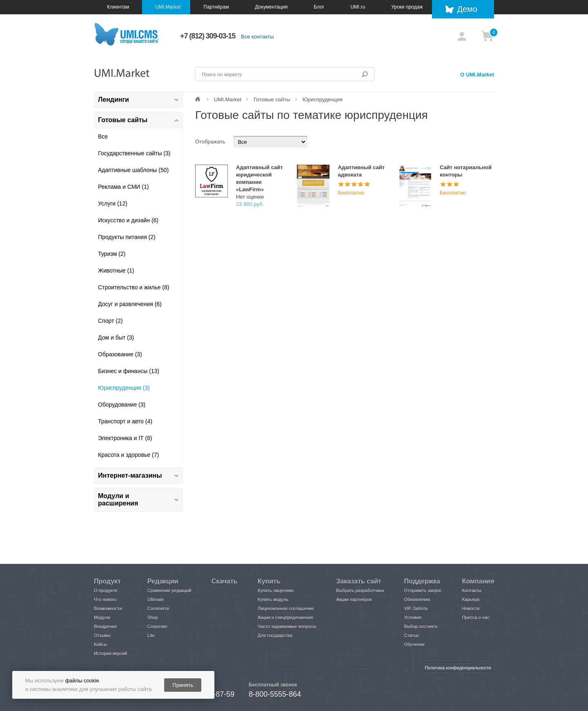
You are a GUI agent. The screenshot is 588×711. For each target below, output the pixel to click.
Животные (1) (116, 271)
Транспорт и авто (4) (125, 421)
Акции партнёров (354, 599)
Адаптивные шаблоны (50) (133, 170)
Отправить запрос (423, 590)
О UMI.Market (477, 75)
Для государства (275, 635)
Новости (471, 608)
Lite (151, 635)
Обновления (417, 599)
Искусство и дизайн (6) (128, 220)
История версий (110, 653)
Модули (102, 617)
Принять (183, 685)
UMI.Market (168, 7)
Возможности (108, 608)
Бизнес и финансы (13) (129, 371)
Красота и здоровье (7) (128, 455)
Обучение (414, 644)
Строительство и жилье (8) (134, 287)
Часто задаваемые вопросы (287, 626)
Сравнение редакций (169, 590)
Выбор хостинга (421, 626)
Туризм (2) (112, 254)
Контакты (472, 590)
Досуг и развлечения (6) (130, 304)
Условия (413, 617)
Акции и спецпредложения (285, 617)
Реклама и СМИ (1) (123, 187)
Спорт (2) (110, 321)
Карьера (471, 599)
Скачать (225, 581)
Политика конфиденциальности (458, 668)
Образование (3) (120, 354)
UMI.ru (358, 7)
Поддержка (422, 581)
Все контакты (257, 37)
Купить (269, 581)
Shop (153, 617)
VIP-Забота (416, 608)
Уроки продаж (407, 7)
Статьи (412, 635)
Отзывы (102, 635)
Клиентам (118, 7)
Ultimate (156, 599)
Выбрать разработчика (360, 590)
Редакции (163, 581)
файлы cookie (82, 681)
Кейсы (100, 644)
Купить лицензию (276, 590)
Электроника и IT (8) (125, 438)
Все (103, 136)
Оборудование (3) (122, 405)
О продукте (106, 590)
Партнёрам (216, 7)
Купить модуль (273, 599)
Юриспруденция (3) (124, 388)
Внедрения (105, 626)
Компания (478, 581)
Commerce (158, 608)
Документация (271, 7)
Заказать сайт (359, 581)
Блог (319, 7)
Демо (467, 9)
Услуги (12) (113, 203)
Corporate (157, 626)
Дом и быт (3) (116, 338)
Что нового (105, 599)
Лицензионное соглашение (286, 608)
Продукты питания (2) (127, 237)
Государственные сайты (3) (134, 153)
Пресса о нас (476, 617)
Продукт (107, 581)
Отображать (210, 142)
